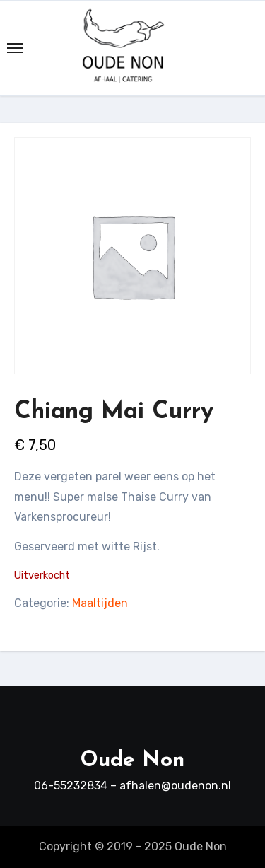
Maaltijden (100, 603)
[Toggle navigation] (15, 48)
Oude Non (132, 761)
